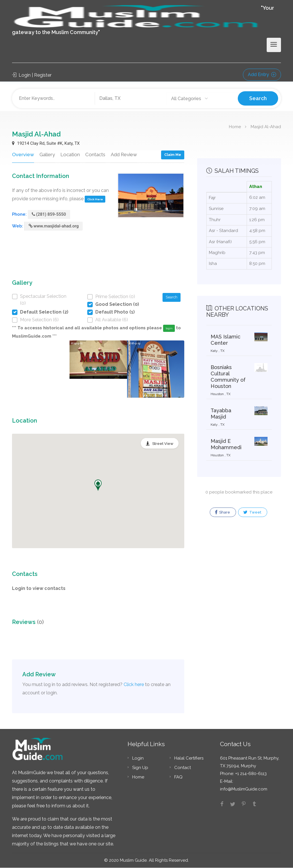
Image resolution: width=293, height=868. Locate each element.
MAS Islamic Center (225, 340)
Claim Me (173, 155)
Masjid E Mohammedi (226, 444)
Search (258, 98)
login (169, 329)
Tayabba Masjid (221, 414)
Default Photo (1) (115, 312)
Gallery (46, 154)
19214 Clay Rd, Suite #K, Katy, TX (46, 143)
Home (235, 126)
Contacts (94, 154)
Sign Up (140, 768)
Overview (23, 154)
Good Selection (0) (117, 305)
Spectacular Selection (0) (43, 300)
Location (69, 154)
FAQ (178, 777)
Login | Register (32, 75)
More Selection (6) (39, 320)
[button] (98, 485)
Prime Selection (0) (115, 297)
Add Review (123, 154)
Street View (163, 444)
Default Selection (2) (44, 312)
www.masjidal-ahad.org (54, 226)
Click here (134, 685)
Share (222, 512)
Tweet (252, 512)
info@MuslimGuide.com (244, 789)
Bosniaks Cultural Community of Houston (228, 377)
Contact (183, 768)
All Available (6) (112, 320)
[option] (98, 369)
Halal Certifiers (189, 758)
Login (138, 758)
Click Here (95, 199)
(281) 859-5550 (49, 215)
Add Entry (262, 75)
